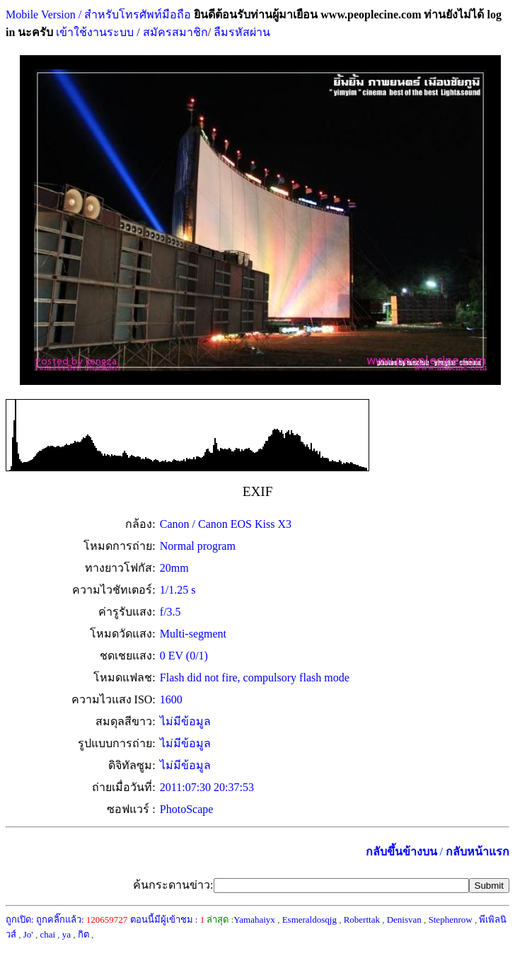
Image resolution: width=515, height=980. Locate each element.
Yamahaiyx (254, 920)
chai (47, 934)
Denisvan (404, 920)
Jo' (28, 934)
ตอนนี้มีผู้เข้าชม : (168, 920)
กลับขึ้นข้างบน (401, 852)
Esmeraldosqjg (309, 920)
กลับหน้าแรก (478, 852)
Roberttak (362, 920)
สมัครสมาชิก (175, 32)
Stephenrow (451, 920)
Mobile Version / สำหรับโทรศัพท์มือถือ (98, 15)
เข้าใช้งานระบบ (93, 32)
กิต (83, 934)
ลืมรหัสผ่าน (241, 32)
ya (66, 934)
